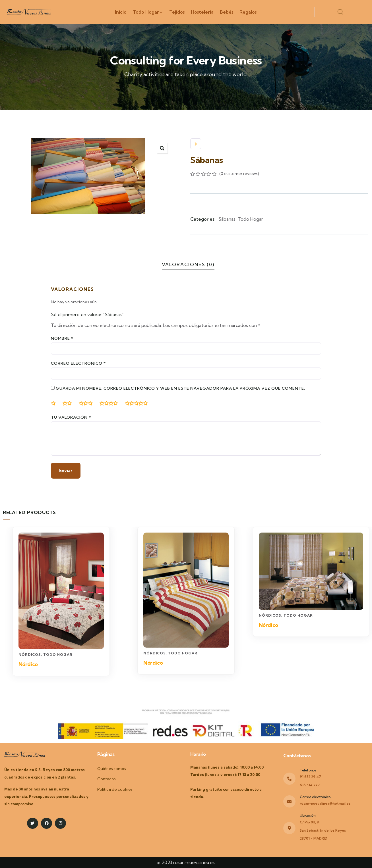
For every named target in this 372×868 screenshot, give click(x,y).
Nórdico (28, 665)
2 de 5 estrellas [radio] (69, 403)
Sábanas (227, 219)
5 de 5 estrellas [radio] (139, 403)
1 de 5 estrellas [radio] (55, 403)
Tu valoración (71, 417)
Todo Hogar (250, 219)
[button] (162, 148)
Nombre (62, 338)
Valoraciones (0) (188, 264)
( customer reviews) (239, 174)
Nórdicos (30, 655)
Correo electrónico (78, 363)
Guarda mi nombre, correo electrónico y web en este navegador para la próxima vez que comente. (180, 388)
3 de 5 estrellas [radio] (88, 403)
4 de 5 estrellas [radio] (111, 403)
